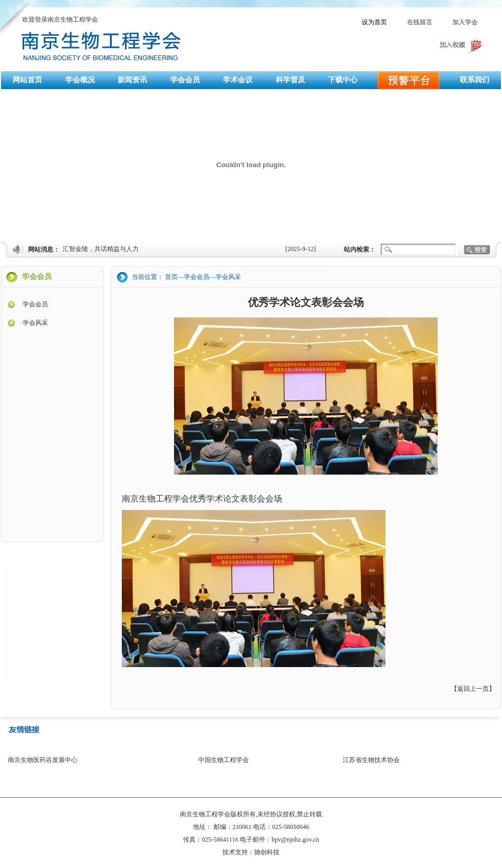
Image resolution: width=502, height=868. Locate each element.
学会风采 (35, 323)
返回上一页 (473, 689)
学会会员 (35, 304)
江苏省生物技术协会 (371, 760)
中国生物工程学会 (224, 760)
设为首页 (374, 22)
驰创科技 (267, 852)
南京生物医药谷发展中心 (43, 760)
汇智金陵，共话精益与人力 (101, 249)
